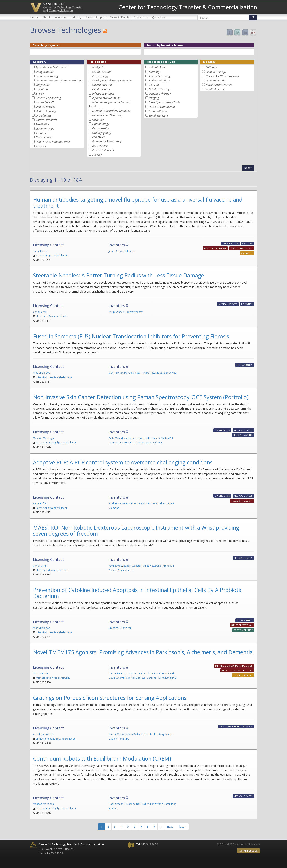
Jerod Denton (150, 673)
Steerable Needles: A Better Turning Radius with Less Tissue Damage (119, 275)
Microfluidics (43, 115)
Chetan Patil (168, 438)
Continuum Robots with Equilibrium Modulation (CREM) (102, 759)
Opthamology (101, 124)
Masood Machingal (44, 438)
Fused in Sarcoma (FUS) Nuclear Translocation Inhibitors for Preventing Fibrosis (131, 336)
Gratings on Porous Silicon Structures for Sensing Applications (110, 698)
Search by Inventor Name (165, 45)
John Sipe (124, 739)
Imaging (154, 98)
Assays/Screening (159, 76)
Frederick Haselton (119, 503)
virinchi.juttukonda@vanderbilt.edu (56, 739)
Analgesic (98, 67)
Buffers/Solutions (160, 80)
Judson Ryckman (134, 734)
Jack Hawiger (116, 373)
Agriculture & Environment (52, 67)
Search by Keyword (47, 45)
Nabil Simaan (116, 804)
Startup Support (95, 17)
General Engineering (48, 98)
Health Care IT (44, 102)
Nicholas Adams (157, 503)
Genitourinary (101, 89)
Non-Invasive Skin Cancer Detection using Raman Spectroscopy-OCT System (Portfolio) (141, 397)
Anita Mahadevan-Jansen (122, 438)
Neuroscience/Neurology (107, 115)
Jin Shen (113, 809)
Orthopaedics (101, 128)
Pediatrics (98, 137)
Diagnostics (43, 85)
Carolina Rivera (155, 678)
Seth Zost (130, 251)
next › (171, 826)
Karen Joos (170, 804)
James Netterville (152, 566)
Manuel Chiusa (132, 373)
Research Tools (45, 129)
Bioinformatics (45, 72)
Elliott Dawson (139, 503)
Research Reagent (103, 150)
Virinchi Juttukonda (44, 734)
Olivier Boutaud (137, 678)
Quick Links (160, 17)
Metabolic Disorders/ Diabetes (111, 111)
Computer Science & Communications (59, 80)
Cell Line (154, 85)
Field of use (98, 62)
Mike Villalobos (42, 373)
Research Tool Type (161, 62)
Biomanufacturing (47, 76)
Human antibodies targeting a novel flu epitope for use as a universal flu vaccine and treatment (138, 203)
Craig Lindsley (134, 673)
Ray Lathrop (115, 566)
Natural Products (46, 120)
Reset (248, 168)
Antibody (154, 72)
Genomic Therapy (160, 94)
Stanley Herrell (126, 570)
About (46, 17)
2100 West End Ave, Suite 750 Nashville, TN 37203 (71, 849)
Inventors (60, 17)
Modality (209, 62)
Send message (248, 851)
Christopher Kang (154, 734)
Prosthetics (42, 124)
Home (34, 17)
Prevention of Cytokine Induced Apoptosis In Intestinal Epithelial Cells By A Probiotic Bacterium (138, 593)
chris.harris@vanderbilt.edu (52, 316)
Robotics (41, 133)
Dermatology (100, 76)
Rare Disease (100, 146)
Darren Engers (117, 673)
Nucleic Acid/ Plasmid (219, 85)
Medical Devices (45, 107)
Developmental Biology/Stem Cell (113, 80)
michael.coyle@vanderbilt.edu (53, 678)
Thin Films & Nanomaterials (53, 142)
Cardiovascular (102, 72)
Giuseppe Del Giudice (137, 804)
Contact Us (141, 17)
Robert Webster (134, 312)
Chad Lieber (137, 442)
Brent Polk (114, 628)
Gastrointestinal (102, 85)
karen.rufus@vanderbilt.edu (52, 256)
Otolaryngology (102, 133)
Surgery (97, 155)
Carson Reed (167, 673)
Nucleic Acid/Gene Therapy (222, 76)
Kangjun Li (171, 678)
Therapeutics (43, 137)
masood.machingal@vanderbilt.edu (56, 442)
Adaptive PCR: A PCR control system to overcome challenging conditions (123, 462)
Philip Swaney (116, 312)
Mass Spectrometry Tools (164, 102)
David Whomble (118, 678)
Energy (40, 94)
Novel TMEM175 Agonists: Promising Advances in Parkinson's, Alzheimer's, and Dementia (143, 652)
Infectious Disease (103, 94)
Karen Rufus (40, 251)
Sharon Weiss (116, 734)
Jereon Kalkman (154, 442)
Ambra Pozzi (149, 373)
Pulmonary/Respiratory (107, 141)
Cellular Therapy (159, 89)
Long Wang (157, 804)
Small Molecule (158, 115)
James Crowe (116, 251)
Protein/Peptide (159, 111)
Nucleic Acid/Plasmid (162, 107)
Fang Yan (126, 628)
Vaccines (41, 146)
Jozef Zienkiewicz (167, 373)
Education (42, 89)
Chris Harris (40, 312)
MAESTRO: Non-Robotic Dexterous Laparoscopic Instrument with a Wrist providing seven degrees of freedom (136, 531)
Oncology (98, 119)
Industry (76, 17)
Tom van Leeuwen (119, 442)
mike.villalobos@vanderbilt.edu (54, 377)
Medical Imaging (46, 111)
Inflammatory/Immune (106, 98)
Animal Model (158, 67)
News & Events (120, 17)
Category (40, 62)
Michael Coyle (41, 673)
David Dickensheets (149, 438)
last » (183, 826)
